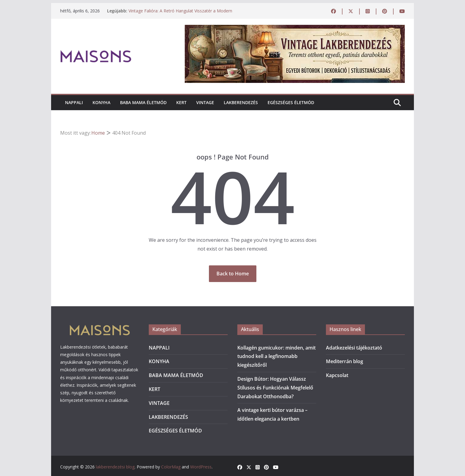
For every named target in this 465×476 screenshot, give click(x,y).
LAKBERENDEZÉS (241, 102)
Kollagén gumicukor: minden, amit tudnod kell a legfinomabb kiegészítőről (276, 356)
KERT (181, 102)
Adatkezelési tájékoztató (354, 348)
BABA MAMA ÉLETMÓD (143, 102)
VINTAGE (205, 102)
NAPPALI (74, 102)
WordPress (201, 467)
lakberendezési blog (115, 467)
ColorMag (171, 467)
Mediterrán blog (345, 361)
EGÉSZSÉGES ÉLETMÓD (291, 102)
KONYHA (101, 102)
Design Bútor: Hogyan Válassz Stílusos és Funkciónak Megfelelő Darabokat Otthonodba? (275, 388)
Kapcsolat (337, 375)
